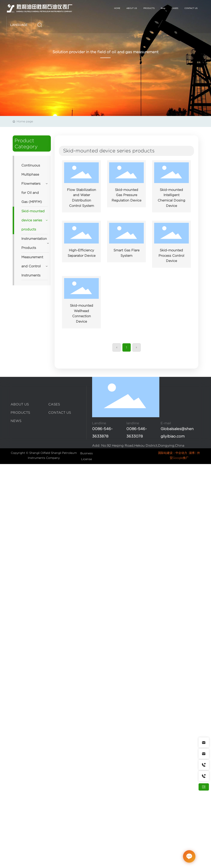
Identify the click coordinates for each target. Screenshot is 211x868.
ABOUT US (20, 404)
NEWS (16, 421)
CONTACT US (60, 413)
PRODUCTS (20, 413)
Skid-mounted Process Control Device (171, 256)
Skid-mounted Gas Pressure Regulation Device (126, 195)
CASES (54, 404)
